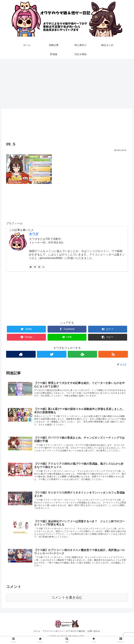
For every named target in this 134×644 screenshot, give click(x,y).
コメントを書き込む (67, 601)
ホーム (36, 635)
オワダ (34, 234)
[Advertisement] (67, 84)
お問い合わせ (95, 635)
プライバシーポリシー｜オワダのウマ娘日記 (64, 635)
